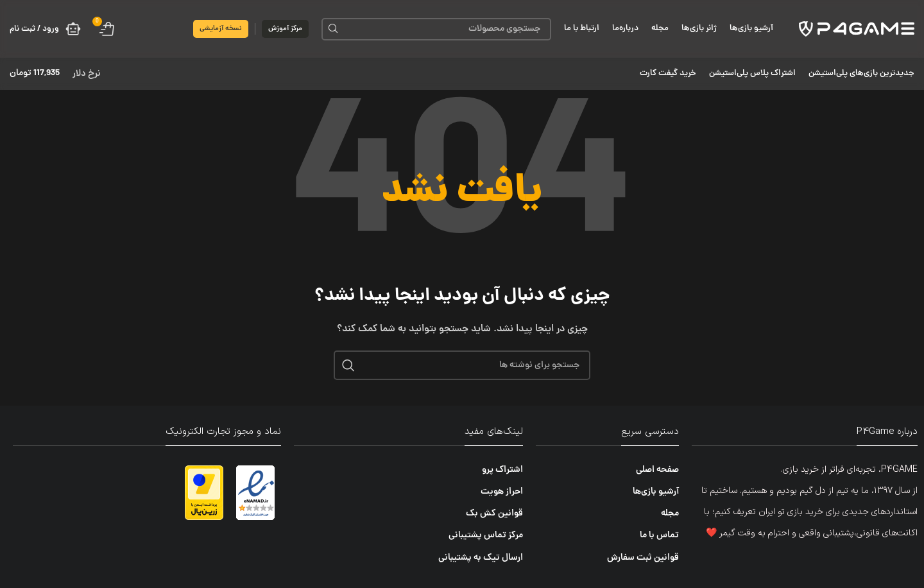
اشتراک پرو (502, 470)
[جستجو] (436, 29)
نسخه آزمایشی (221, 29)
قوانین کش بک (494, 514)
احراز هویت (502, 492)
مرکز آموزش (285, 29)
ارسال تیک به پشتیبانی (481, 558)
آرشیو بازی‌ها (656, 492)
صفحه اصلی (657, 470)
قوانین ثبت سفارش (643, 558)
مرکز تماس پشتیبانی (486, 535)
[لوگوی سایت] (857, 30)
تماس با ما (659, 535)
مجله (670, 514)
